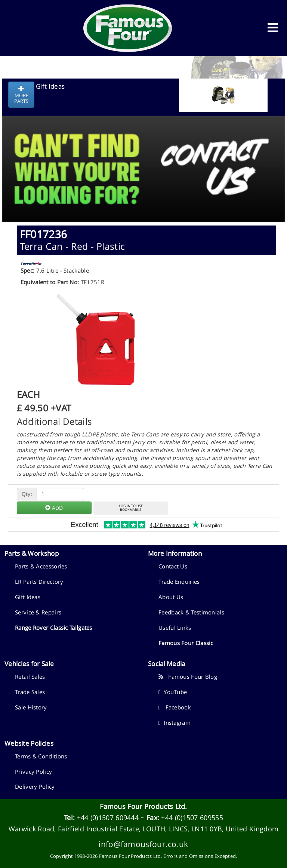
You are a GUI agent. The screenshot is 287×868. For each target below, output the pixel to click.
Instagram (175, 723)
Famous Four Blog (188, 677)
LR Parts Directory (39, 582)
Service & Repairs (38, 612)
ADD (54, 508)
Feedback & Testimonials (191, 612)
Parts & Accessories (41, 566)
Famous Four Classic (186, 643)
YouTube (173, 692)
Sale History (31, 707)
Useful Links (175, 628)
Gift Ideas (28, 597)
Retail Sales (30, 677)
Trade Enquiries (179, 582)
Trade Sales (30, 692)
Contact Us (173, 566)
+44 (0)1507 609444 (108, 818)
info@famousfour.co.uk (143, 844)
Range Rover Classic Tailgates (54, 628)
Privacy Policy (33, 772)
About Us (171, 597)
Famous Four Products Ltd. (143, 806)
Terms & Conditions (41, 756)
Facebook (175, 707)
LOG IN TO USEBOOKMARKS (131, 508)
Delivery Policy (35, 786)
